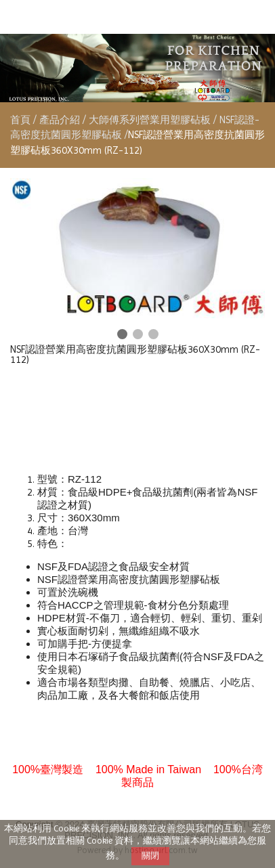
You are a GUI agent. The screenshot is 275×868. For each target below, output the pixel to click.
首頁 (20, 120)
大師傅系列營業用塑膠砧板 (150, 120)
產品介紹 (61, 120)
